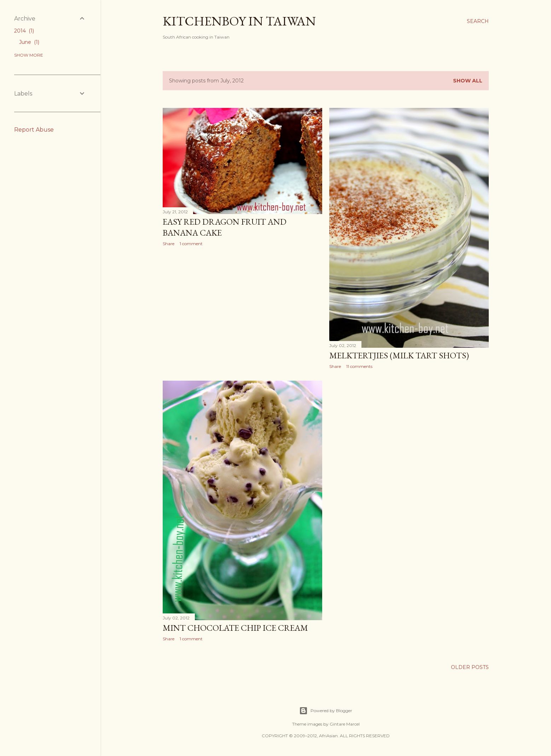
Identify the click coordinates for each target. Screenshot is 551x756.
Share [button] (169, 244)
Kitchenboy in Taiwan (239, 21)
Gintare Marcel (345, 724)
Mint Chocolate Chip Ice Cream (235, 628)
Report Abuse (34, 130)
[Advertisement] (242, 313)
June (29, 42)
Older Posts (470, 667)
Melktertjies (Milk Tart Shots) (399, 355)
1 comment (191, 244)
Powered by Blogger (326, 711)
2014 (24, 31)
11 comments (359, 366)
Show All (468, 81)
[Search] (478, 21)
